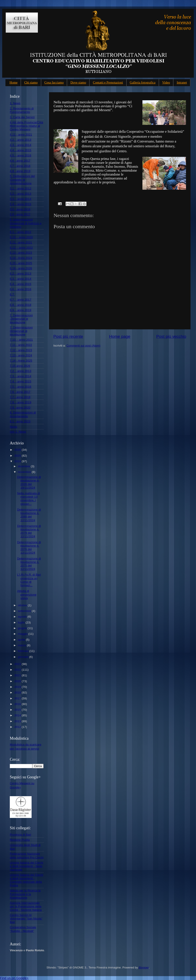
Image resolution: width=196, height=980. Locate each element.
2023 (18, 664)
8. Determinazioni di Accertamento (23, 414)
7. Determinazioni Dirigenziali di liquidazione (21, 331)
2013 (18, 721)
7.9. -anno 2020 (20, 408)
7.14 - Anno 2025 (21, 361)
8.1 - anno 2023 (20, 421)
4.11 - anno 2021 (21, 135)
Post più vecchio (171, 336)
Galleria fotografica (143, 82)
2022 (18, 670)
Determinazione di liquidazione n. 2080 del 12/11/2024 (29, 515)
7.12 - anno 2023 (21, 350)
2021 (18, 675)
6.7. (12, 294)
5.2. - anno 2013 (20, 194)
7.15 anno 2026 (20, 366)
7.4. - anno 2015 (20, 381)
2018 (18, 693)
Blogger (144, 967)
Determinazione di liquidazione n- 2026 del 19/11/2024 (29, 482)
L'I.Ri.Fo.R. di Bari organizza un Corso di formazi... (29, 580)
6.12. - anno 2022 (21, 248)
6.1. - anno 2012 (20, 232)
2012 (18, 727)
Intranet (182, 82)
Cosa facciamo (54, 82)
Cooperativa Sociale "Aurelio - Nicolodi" (23, 929)
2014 (18, 715)
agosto (23, 617)
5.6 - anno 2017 (20, 214)
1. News (15, 103)
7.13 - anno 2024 (21, 355)
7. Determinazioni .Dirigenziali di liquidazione (21, 319)
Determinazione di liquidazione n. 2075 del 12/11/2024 (29, 564)
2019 (18, 687)
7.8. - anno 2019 (20, 402)
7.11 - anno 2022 (21, 345)
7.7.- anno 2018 (20, 397)
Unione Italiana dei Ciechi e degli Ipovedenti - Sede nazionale (26, 866)
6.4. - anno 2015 (20, 284)
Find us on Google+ (14, 978)
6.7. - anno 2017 (20, 300)
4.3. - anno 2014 (20, 145)
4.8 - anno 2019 (20, 171)
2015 (18, 710)
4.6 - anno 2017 (20, 161)
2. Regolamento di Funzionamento (22, 110)
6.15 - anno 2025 (21, 263)
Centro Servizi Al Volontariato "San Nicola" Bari (26, 919)
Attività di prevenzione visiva (27, 594)
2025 (18, 456)
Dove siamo (78, 82)
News (14, 427)
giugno (23, 628)
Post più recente (68, 336)
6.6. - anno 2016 (20, 289)
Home (14, 82)
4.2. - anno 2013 (20, 140)
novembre (25, 472)
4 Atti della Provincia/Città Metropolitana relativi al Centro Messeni (26, 126)
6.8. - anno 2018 (20, 305)
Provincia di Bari (20, 835)
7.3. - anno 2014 (20, 376)
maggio (23, 634)
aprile (22, 640)
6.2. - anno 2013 (20, 274)
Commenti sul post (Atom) (83, 346)
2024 (18, 461)
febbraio (24, 651)
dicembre (24, 466)
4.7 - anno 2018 (20, 166)
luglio (22, 622)
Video (166, 82)
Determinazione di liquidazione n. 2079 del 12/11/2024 (29, 531)
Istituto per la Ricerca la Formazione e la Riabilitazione (25, 894)
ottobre (23, 605)
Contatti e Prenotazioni (108, 82)
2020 (18, 681)
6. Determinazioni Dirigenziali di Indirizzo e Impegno (26, 223)
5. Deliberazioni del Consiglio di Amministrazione (22, 180)
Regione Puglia (20, 840)
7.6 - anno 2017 (20, 392)
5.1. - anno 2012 (20, 188)
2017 (18, 698)
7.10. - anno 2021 (21, 340)
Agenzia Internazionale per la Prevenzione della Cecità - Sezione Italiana (26, 906)
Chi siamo (31, 82)
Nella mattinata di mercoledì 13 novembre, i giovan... (29, 499)
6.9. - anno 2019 (20, 310)
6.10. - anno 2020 (21, 237)
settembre (25, 611)
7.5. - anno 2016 (20, 387)
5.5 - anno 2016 (20, 209)
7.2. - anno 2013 (20, 371)
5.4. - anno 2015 (20, 204)
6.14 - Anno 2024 (21, 258)
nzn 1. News (18, 432)
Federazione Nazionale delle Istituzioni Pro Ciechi (27, 855)
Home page (120, 336)
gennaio (24, 657)
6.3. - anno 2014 (20, 279)
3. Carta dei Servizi (22, 117)
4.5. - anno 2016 (20, 155)
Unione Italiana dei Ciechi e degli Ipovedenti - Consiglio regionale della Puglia (26, 880)
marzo (22, 645)
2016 (18, 704)
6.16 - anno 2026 (21, 268)
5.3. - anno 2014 (20, 199)
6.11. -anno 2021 (21, 242)
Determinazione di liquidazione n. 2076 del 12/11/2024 (29, 548)
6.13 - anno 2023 (21, 253)
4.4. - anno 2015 (20, 150)
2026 (18, 450)
